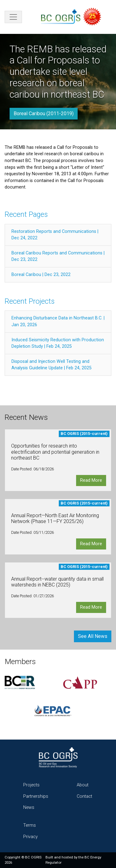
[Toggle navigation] (13, 17)
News (29, 807)
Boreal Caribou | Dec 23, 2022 (41, 275)
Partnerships (36, 796)
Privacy (30, 837)
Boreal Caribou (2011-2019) (44, 114)
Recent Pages (26, 215)
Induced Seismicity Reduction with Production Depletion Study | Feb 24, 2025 (58, 343)
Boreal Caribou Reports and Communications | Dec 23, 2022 (58, 256)
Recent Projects (30, 301)
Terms (30, 825)
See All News (93, 636)
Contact (84, 796)
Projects (31, 785)
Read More (91, 480)
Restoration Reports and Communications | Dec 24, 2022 (55, 235)
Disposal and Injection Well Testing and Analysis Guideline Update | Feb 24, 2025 (52, 365)
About (83, 785)
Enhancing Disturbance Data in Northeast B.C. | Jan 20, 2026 (58, 321)
